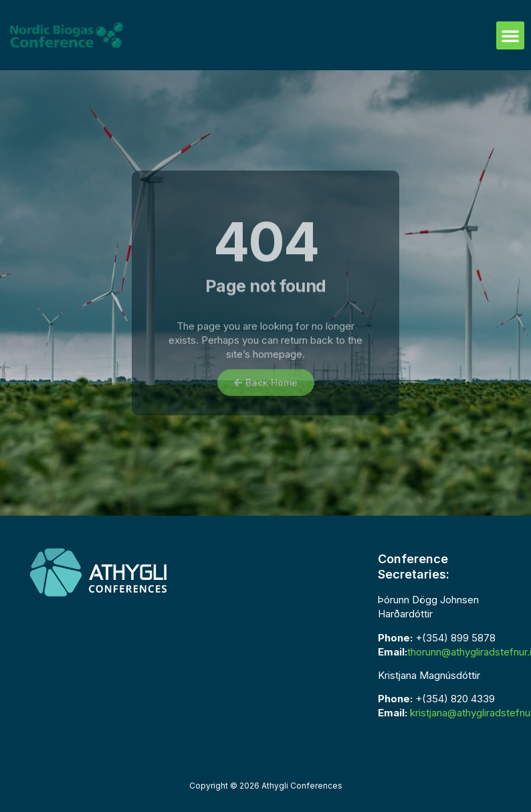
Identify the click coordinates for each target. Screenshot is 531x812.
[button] (510, 35)
